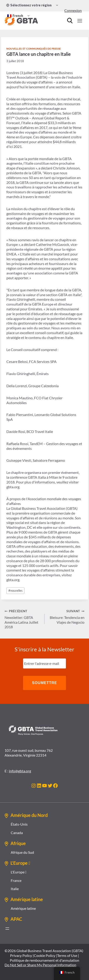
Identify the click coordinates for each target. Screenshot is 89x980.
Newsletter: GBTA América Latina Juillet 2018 (23, 619)
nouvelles (16, 591)
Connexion (73, 10)
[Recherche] (70, 21)
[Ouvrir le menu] (80, 21)
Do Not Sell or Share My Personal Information (40, 965)
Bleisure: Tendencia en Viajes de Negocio (66, 616)
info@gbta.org (20, 771)
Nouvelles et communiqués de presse (34, 49)
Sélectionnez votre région (29, 5)
